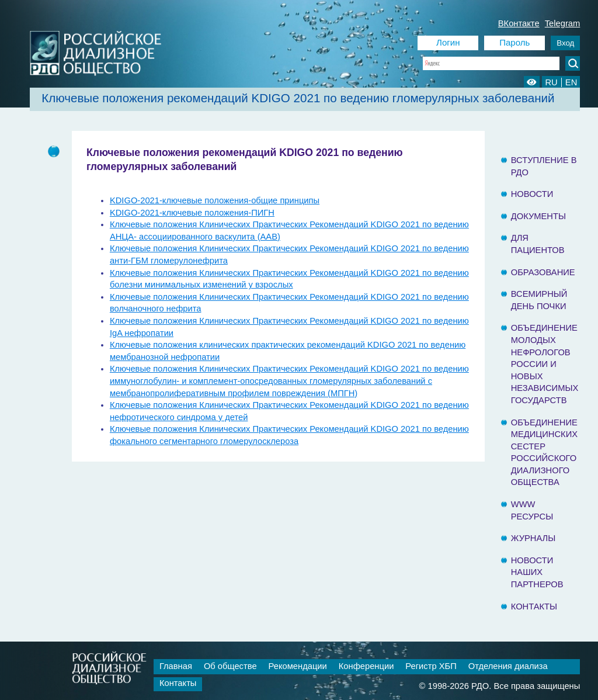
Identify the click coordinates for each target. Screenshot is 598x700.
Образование (543, 272)
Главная (176, 666)
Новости (532, 194)
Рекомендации (298, 666)
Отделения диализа (508, 666)
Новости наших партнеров (537, 572)
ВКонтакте (519, 23)
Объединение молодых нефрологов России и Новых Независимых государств (545, 364)
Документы (538, 216)
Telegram (563, 23)
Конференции (366, 666)
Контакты (534, 607)
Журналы (533, 538)
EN (571, 82)
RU (551, 82)
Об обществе (230, 666)
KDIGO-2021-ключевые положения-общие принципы (215, 200)
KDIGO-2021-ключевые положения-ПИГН (192, 213)
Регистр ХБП (431, 666)
